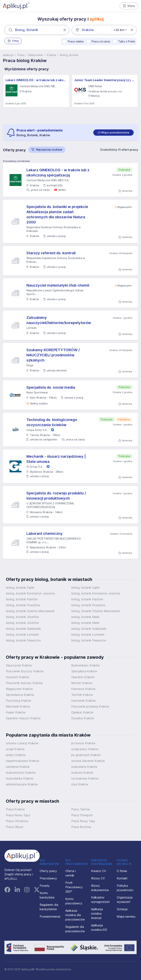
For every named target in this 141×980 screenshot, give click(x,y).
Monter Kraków (82, 683)
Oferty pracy (48, 871)
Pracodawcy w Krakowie (16, 161)
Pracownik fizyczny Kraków (25, 671)
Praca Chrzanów (17, 821)
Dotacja (122, 909)
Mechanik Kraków (18, 706)
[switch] (113, 133)
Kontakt (122, 878)
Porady (45, 886)
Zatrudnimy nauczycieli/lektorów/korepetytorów (59, 320)
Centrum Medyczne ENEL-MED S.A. (48, 180)
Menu (129, 6)
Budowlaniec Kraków (86, 665)
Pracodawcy (48, 878)
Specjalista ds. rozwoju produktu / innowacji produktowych (56, 496)
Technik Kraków (82, 695)
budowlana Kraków (84, 767)
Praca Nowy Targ (83, 821)
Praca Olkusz (15, 827)
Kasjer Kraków (16, 712)
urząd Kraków (15, 749)
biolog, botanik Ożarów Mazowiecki (30, 611)
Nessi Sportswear (37, 392)
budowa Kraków (82, 773)
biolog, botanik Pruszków (23, 605)
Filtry (13, 41)
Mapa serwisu (126, 916)
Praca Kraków (15, 809)
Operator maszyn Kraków (23, 718)
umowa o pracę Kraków (22, 743)
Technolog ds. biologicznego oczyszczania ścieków (52, 422)
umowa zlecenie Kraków (88, 761)
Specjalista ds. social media (51, 387)
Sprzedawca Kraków (20, 695)
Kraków (51, 55)
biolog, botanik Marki (85, 617)
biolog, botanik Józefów (22, 617)
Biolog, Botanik (69, 55)
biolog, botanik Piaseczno (23, 640)
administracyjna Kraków (22, 784)
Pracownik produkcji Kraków (90, 706)
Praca (21, 55)
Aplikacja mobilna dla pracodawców (75, 915)
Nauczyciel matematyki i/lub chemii (58, 285)
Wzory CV (98, 878)
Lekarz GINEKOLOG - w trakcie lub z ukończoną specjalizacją (36, 80)
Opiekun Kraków (82, 712)
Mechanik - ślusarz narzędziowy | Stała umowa (56, 459)
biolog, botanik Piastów (22, 599)
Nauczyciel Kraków (19, 665)
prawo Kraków (16, 755)
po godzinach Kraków (86, 755)
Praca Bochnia (81, 827)
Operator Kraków (83, 677)
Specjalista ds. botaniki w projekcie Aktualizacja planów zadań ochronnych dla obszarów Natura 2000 (57, 214)
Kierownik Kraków (84, 701)
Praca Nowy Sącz (18, 815)
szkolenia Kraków (18, 767)
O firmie (122, 871)
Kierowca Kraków (83, 689)
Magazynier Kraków (19, 689)
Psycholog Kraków (19, 701)
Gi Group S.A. (35, 467)
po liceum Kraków (83, 743)
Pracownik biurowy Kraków (24, 683)
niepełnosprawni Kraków (23, 761)
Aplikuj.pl (8, 55)
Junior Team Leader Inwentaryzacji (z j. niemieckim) (105, 80)
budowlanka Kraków (20, 778)
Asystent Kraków (18, 677)
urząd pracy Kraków (85, 749)
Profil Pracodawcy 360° (74, 887)
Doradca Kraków (83, 718)
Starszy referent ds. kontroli (51, 253)
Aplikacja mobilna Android (97, 914)
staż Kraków (80, 784)
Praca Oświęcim (82, 815)
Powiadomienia (50, 916)
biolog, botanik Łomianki (22, 634)
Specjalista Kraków (84, 671)
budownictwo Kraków (21, 773)
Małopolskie (36, 55)
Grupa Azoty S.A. (37, 430)
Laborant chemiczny (45, 534)
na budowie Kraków (85, 778)
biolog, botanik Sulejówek (23, 629)
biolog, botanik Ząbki (20, 587)
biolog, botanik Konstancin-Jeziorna (30, 593)
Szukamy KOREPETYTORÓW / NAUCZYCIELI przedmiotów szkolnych (53, 355)
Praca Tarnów (81, 809)
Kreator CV (99, 871)
